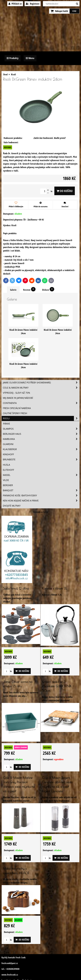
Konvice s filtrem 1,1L (54, 588)
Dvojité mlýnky (12, 506)
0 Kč (74, 11)
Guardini (8, 444)
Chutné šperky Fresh (15, 413)
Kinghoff (8, 454)
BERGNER (8, 485)
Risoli (41, 418)
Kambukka (41, 439)
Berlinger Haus (41, 434)
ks (8, 671)
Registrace (33, 4)
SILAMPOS (41, 429)
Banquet (41, 490)
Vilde (6, 480)
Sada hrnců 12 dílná (16, 588)
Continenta (41, 403)
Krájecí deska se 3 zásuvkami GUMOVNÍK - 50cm (58, 686)
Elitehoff (9, 470)
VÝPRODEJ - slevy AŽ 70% (16, 393)
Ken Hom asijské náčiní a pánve (41, 501)
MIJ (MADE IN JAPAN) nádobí (18, 398)
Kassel (41, 475)
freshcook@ (7, 963)
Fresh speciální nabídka (17, 408)
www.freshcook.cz (10, 975)
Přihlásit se (15, 4)
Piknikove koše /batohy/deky (41, 495)
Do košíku (65, 191)
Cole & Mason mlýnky (41, 388)
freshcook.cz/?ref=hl (41, 512)
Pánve (6, 424)
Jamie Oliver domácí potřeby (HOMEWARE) (41, 383)
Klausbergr (41, 449)
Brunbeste (41, 460)
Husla (6, 465)
